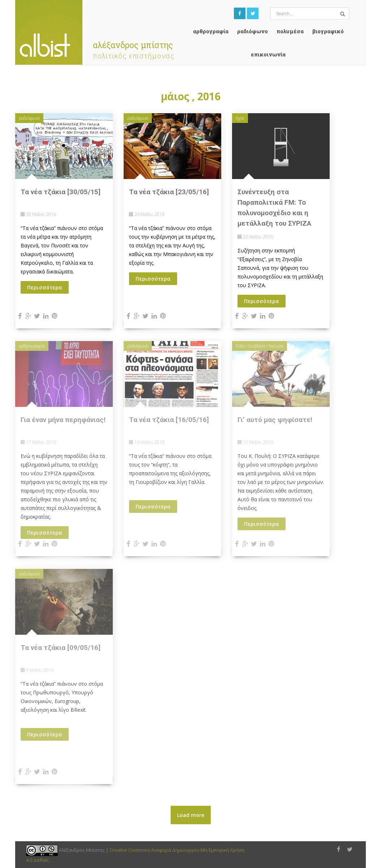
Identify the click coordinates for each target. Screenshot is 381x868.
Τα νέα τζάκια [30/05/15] (61, 192)
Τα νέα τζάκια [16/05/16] (169, 420)
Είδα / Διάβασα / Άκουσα (260, 346)
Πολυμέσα (290, 31)
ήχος (240, 118)
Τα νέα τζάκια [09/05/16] (61, 648)
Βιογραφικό (328, 31)
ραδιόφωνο (252, 31)
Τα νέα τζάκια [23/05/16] (169, 192)
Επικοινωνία (268, 54)
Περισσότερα (45, 287)
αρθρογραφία (211, 31)
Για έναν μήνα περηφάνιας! (63, 420)
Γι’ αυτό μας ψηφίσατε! (275, 420)
